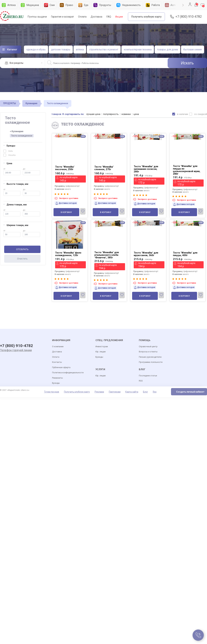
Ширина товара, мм (16, 225)
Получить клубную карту (146, 17)
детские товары (61, 49)
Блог (146, 392)
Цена (8, 163)
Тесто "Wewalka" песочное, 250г (65, 168)
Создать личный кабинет (190, 392)
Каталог (12, 49)
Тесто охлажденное (22, 136)
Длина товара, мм (15, 205)
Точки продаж (52, 392)
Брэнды (9, 146)
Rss (155, 392)
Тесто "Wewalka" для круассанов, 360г (146, 254)
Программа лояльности (151, 362)
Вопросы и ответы (148, 352)
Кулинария (31, 103)
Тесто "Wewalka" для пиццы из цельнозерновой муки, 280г (187, 170)
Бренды (99, 357)
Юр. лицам (101, 352)
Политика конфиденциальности (68, 373)
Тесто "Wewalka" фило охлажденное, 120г (68, 254)
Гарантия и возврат (62, 17)
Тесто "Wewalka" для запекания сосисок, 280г (146, 169)
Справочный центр (148, 346)
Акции (119, 17)
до (31, 171)
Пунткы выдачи (37, 17)
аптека (80, 49)
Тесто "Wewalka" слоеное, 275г (104, 168)
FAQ (109, 17)
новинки (126, 114)
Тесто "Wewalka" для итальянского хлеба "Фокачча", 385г (107, 255)
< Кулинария (17, 131)
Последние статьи (148, 376)
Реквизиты (57, 378)
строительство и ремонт (104, 49)
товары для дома (167, 49)
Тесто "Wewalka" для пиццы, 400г (185, 254)
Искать (187, 63)
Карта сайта (132, 392)
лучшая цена (93, 114)
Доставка (96, 17)
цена (136, 114)
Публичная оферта (61, 367)
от (12, 171)
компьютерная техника (138, 49)
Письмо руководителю (150, 357)
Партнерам (115, 392)
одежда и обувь (36, 49)
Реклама (99, 392)
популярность (111, 114)
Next (183, 5)
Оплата (82, 17)
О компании (58, 346)
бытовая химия (193, 49)
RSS (141, 381)
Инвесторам (102, 346)
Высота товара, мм (16, 184)
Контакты (57, 362)
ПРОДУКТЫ (10, 103)
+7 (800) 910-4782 (189, 17)
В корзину (66, 212)
